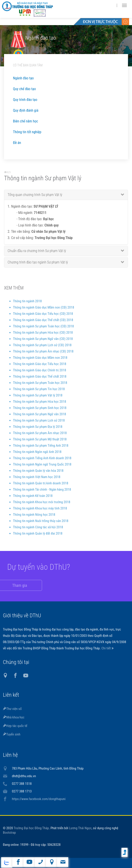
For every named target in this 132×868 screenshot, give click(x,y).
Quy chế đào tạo (24, 89)
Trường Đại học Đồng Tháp (31, 828)
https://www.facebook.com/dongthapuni (39, 799)
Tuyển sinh (12, 734)
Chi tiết (106, 648)
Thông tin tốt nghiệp (27, 132)
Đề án (17, 143)
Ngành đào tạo (23, 78)
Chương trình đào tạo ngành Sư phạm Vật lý (38, 265)
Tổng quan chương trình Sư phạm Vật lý (35, 198)
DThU (47, 9)
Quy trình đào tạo (25, 100)
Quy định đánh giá (26, 110)
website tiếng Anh (7, 862)
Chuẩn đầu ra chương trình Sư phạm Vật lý (37, 254)
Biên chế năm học (26, 121)
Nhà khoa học (14, 717)
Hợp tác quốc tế (15, 726)
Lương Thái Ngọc (80, 828)
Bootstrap (9, 833)
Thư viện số (12, 709)
